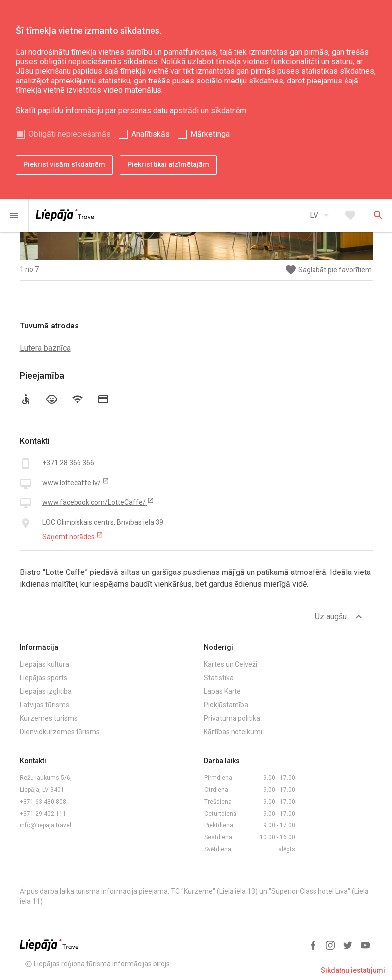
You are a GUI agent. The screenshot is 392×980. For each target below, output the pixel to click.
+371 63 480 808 (43, 802)
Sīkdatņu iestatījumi (353, 970)
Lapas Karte (222, 691)
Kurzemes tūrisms (49, 718)
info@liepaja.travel (45, 825)
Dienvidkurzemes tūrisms (60, 732)
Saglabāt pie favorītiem (328, 270)
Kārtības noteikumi (233, 732)
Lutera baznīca (45, 348)
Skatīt (26, 111)
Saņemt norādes (73, 536)
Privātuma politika (232, 718)
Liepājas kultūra (44, 664)
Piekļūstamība (226, 705)
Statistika (219, 678)
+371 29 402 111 (43, 814)
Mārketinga (210, 134)
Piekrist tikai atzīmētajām (168, 164)
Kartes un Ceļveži (231, 664)
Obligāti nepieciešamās (70, 134)
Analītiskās (151, 134)
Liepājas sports (43, 678)
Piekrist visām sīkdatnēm (64, 164)
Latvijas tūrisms (44, 705)
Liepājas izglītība (46, 691)
